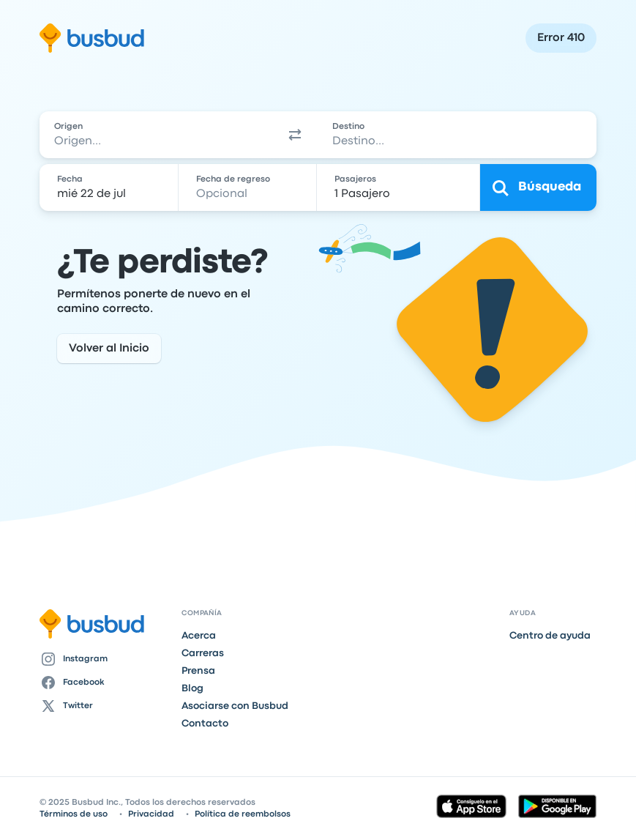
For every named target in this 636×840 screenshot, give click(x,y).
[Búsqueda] (538, 187)
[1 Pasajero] (400, 187)
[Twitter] (105, 706)
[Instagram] (105, 659)
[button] (295, 135)
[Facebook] (105, 683)
